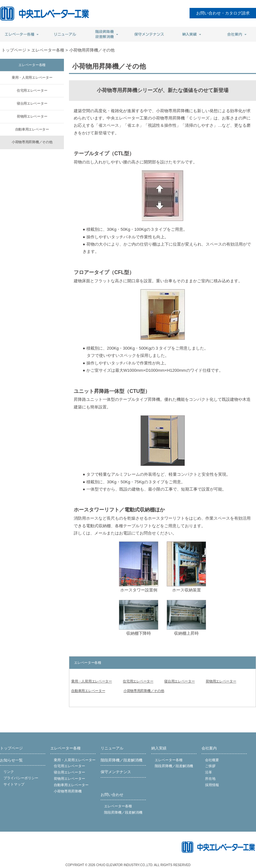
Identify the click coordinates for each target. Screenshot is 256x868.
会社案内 (209, 748)
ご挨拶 (210, 766)
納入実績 (159, 748)
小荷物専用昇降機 (68, 791)
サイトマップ (14, 784)
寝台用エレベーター (179, 681)
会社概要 (212, 760)
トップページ (14, 50)
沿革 (209, 772)
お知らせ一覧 (11, 760)
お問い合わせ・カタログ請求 (223, 13)
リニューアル (112, 748)
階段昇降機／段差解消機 (122, 760)
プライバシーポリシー (21, 778)
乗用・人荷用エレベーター (91, 681)
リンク (9, 772)
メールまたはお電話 (113, 533)
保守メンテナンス (116, 772)
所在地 (210, 779)
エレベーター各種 (48, 50)
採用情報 (212, 785)
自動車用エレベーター (88, 691)
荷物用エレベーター (221, 681)
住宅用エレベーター (138, 681)
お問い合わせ (112, 795)
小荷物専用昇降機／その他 (144, 691)
